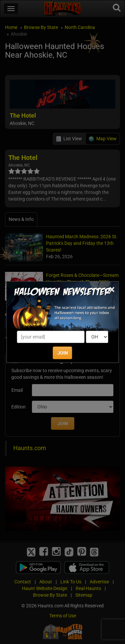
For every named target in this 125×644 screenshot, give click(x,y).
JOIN (63, 353)
